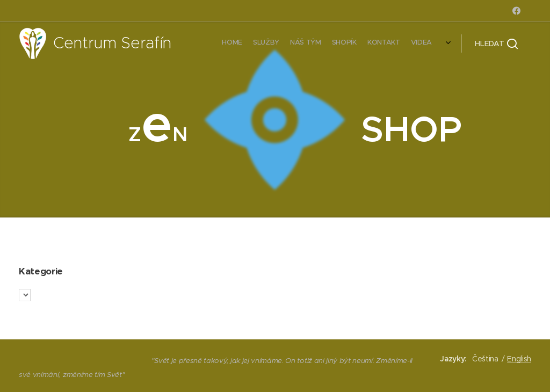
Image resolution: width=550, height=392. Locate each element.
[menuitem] (377, 43)
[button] (496, 43)
